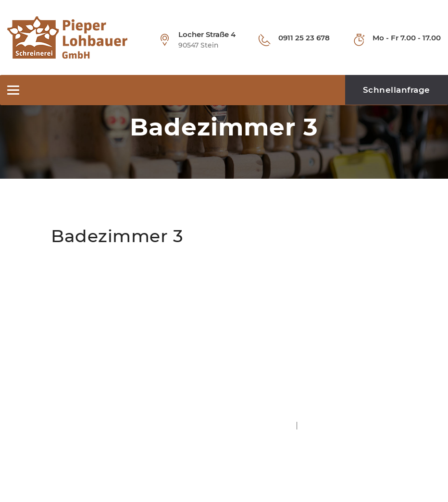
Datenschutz (324, 425)
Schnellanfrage (397, 90)
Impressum (274, 425)
